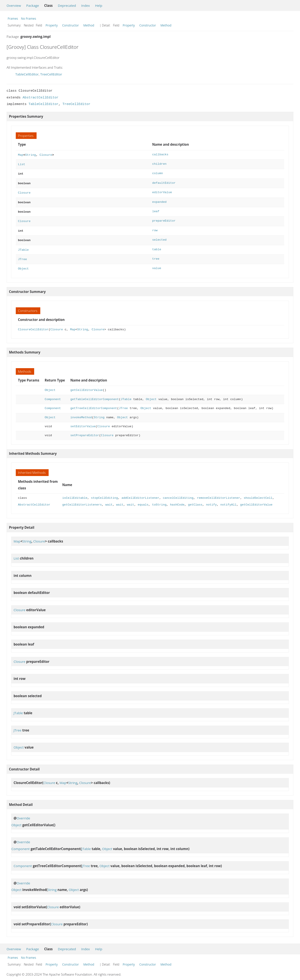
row (155, 227)
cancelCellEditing (178, 492)
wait (109, 499)
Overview (14, 5)
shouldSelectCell (258, 492)
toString (159, 499)
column (158, 172)
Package (33, 5)
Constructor (71, 25)
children (159, 164)
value (157, 263)
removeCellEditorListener (218, 492)
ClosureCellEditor (33, 324)
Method (89, 25)
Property (52, 25)
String (31, 155)
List (22, 164)
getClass (195, 499)
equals (143, 499)
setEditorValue (83, 421)
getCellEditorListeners (82, 499)
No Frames (29, 18)
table (157, 245)
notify (211, 499)
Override (23, 812)
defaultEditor (164, 182)
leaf (156, 209)
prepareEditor (164, 218)
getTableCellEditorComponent (94, 394)
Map (21, 155)
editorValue (162, 191)
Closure (46, 155)
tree (156, 254)
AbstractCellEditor (41, 98)
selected (159, 236)
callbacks (160, 155)
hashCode (177, 499)
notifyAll (228, 499)
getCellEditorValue (86, 384)
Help (99, 5)
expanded (159, 200)
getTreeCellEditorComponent (94, 403)
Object (23, 263)
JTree (22, 254)
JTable (23, 245)
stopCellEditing (104, 492)
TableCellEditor (27, 74)
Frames (13, 18)
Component (53, 394)
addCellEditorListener (140, 492)
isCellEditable (75, 492)
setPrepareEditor (85, 430)
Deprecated (67, 5)
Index (86, 5)
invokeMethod (81, 412)
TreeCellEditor (51, 74)
